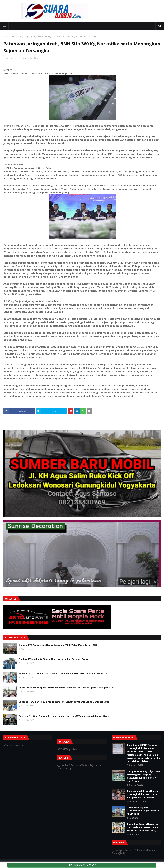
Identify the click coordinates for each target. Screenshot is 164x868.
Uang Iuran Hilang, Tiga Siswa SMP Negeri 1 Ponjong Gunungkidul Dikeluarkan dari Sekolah (144, 776)
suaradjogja (11, 58)
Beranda (7, 37)
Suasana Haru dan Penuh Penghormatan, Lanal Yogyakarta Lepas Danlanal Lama (64, 702)
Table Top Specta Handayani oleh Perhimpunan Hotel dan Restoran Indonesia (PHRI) (143, 827)
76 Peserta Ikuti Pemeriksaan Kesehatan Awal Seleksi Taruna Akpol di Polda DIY (63, 673)
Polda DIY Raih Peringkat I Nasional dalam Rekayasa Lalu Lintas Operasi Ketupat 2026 (66, 688)
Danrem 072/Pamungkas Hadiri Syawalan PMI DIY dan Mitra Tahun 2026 (58, 645)
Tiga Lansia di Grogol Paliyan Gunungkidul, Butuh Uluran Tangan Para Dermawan (143, 794)
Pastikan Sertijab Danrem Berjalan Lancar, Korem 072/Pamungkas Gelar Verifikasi (64, 716)
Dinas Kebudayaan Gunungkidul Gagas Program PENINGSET (143, 811)
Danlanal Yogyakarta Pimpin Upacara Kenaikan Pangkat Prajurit (55, 659)
